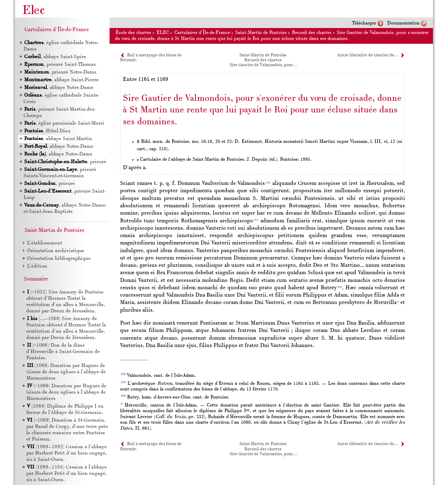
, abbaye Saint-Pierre (61, 80)
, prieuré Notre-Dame (60, 72)
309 (340, 287)
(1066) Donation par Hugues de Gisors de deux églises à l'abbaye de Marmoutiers (66, 372)
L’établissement (45, 243)
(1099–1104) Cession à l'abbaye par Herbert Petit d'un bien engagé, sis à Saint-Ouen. (66, 474)
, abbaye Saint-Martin (58, 139)
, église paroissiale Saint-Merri (64, 123)
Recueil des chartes (312, 33)
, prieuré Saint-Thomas (59, 65)
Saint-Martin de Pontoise (261, 33)
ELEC (163, 33)
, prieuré (65, 162)
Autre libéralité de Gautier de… (368, 55)
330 (268, 183)
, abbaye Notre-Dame (58, 88)
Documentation (403, 23)
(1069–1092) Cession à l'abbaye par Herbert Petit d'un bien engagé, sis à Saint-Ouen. (66, 453)
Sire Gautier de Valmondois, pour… (263, 65)
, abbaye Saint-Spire (55, 57)
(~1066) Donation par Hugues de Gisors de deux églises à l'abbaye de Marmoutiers (66, 392)
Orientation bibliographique (59, 259)
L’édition (37, 266)
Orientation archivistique (56, 251)
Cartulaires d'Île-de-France (202, 33)
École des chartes (133, 33)
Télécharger (364, 23)
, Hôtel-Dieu (47, 131)
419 (256, 220)
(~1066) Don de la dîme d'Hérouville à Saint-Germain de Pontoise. (63, 352)
